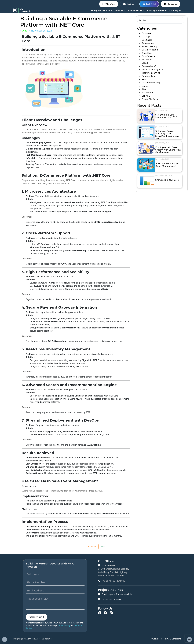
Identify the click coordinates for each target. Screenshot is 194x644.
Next (104, 547)
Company (175, 10)
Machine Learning (151, 73)
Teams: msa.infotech (110, 599)
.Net (24, 31)
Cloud (145, 63)
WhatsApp (109, 4)
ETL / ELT (146, 96)
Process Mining (150, 46)
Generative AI (149, 66)
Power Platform (150, 99)
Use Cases (147, 40)
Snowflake (147, 53)
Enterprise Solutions (102, 10)
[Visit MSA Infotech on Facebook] (100, 613)
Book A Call (149, 4)
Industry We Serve (157, 10)
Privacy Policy (65, 625)
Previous (92, 547)
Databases (147, 33)
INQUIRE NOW (37, 617)
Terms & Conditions (173, 639)
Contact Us (171, 4)
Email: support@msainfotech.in (115, 594)
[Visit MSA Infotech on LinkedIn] (112, 613)
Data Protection (150, 50)
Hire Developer (136, 10)
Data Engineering (151, 83)
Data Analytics (149, 76)
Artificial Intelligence (152, 69)
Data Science (148, 56)
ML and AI (147, 60)
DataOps (146, 36)
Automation (148, 43)
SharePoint (147, 93)
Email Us (129, 4)
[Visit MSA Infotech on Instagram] (106, 613)
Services (120, 10)
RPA (144, 79)
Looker (145, 86)
